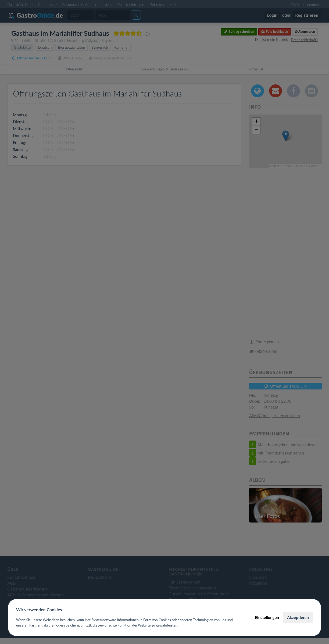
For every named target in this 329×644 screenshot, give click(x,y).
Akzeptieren (298, 617)
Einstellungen (267, 617)
